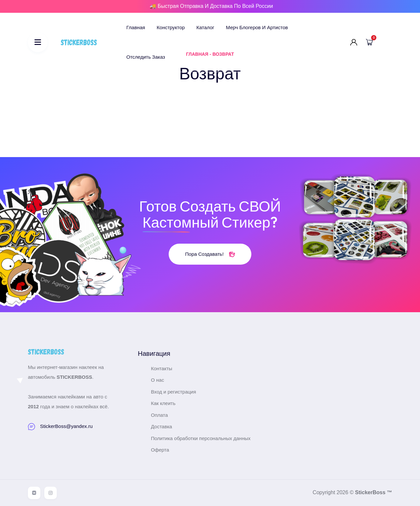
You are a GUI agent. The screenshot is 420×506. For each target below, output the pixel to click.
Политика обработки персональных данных (201, 438)
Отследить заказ (146, 57)
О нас (157, 380)
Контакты (162, 368)
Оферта (160, 450)
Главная (136, 27)
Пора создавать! (210, 254)
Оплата (159, 415)
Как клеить (163, 403)
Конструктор (171, 27)
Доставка (161, 426)
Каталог (206, 27)
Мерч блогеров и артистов (257, 27)
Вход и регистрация (173, 392)
